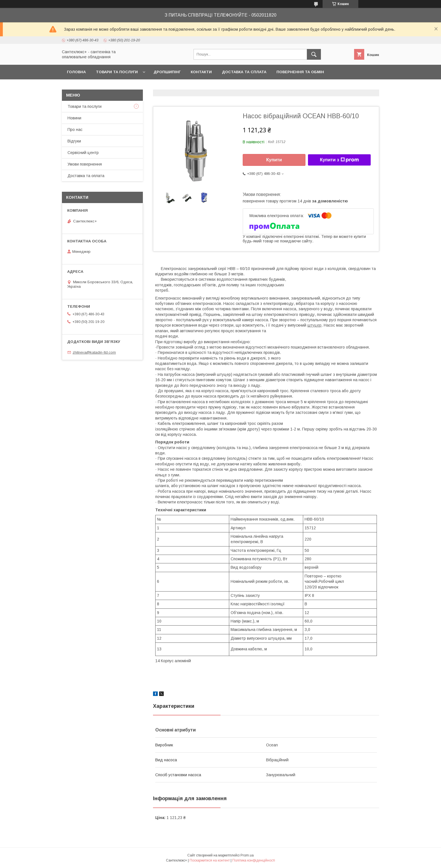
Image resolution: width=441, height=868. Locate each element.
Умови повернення (85, 164)
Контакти (201, 72)
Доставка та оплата (86, 176)
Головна (76, 72)
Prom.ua (247, 855)
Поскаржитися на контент (210, 860)
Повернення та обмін (300, 72)
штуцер (314, 325)
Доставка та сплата (244, 72)
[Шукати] (314, 54)
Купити (274, 160)
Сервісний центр (83, 153)
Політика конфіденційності (254, 860)
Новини (74, 118)
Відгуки (74, 141)
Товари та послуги (117, 72)
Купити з (339, 160)
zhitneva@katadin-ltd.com (94, 352)
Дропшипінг (167, 72)
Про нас (75, 130)
